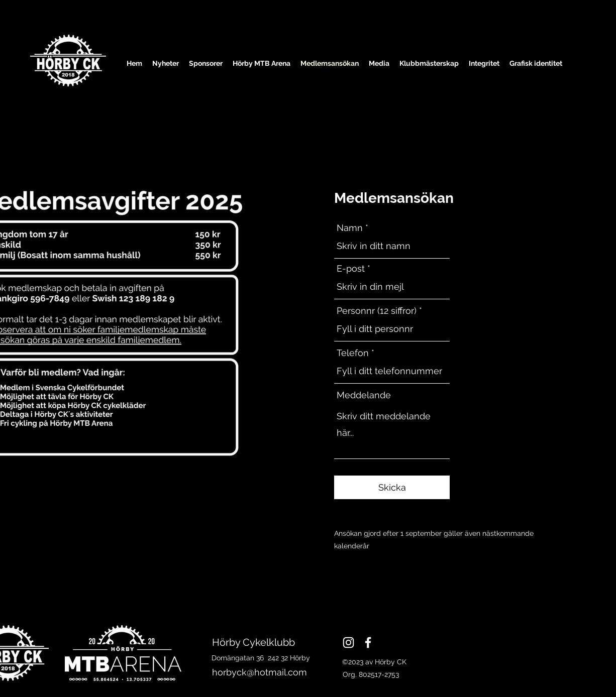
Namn (350, 228)
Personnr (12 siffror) (377, 311)
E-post (351, 269)
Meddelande (364, 395)
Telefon (353, 353)
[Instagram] (348, 643)
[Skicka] (392, 487)
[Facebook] (368, 643)
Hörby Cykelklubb (255, 642)
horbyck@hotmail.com (260, 672)
